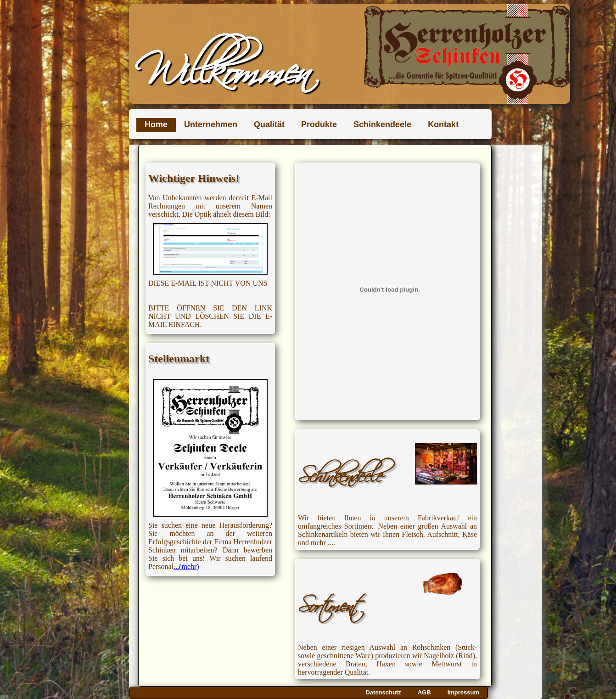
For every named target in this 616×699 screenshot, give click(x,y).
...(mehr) (186, 567)
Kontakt (443, 124)
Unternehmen (211, 124)
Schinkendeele (382, 124)
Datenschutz (383, 692)
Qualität (269, 124)
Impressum (463, 692)
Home (156, 124)
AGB (424, 692)
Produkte (319, 124)
